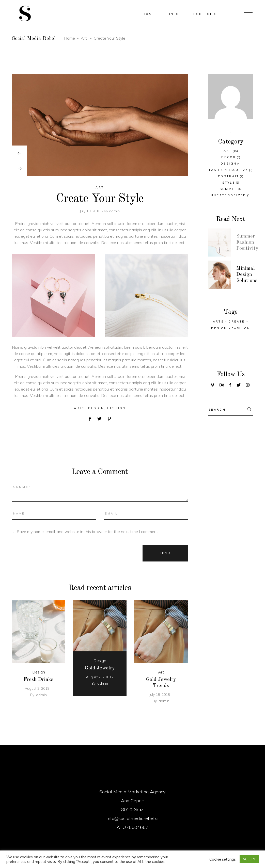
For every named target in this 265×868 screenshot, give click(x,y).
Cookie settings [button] (223, 859)
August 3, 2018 (37, 688)
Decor (229, 157)
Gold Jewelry (100, 668)
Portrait (229, 176)
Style (229, 183)
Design (96, 408)
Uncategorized (229, 195)
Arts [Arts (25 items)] (218, 322)
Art (84, 38)
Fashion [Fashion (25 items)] (241, 328)
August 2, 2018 (98, 677)
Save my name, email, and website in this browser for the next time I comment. (88, 532)
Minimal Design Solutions (247, 276)
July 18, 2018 (91, 211)
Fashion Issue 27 (229, 170)
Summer (229, 189)
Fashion (116, 408)
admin (114, 211)
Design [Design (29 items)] (219, 328)
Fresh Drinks (38, 680)
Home (69, 38)
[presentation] (20, 153)
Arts (79, 408)
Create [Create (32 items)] (237, 322)
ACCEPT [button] (249, 859)
